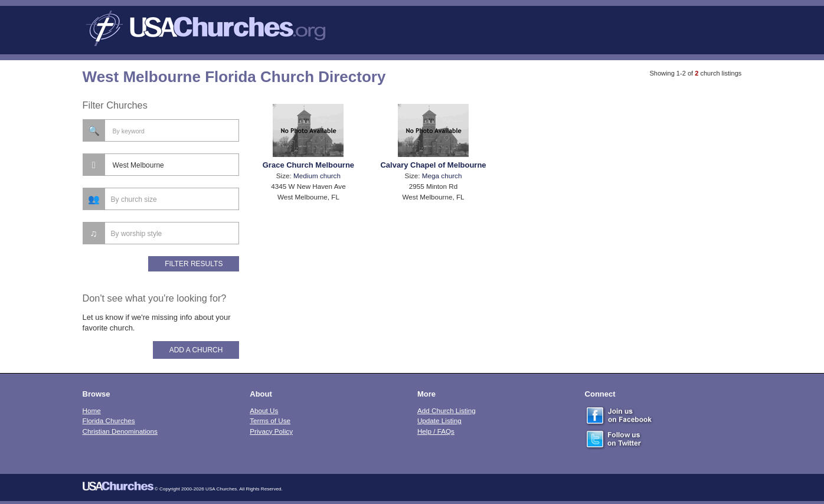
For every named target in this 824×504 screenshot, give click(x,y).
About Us (264, 410)
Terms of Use (270, 420)
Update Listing (439, 420)
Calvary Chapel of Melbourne (433, 165)
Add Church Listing (447, 410)
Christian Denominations (120, 431)
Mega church (442, 176)
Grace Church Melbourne (308, 165)
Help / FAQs (436, 431)
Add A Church (196, 350)
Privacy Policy (271, 431)
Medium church (317, 176)
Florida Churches (109, 420)
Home (92, 410)
